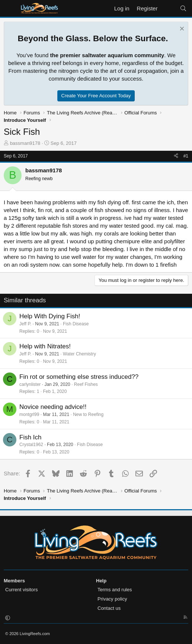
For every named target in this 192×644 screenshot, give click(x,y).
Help (101, 581)
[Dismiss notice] (181, 30)
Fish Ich (31, 437)
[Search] (183, 8)
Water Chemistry (79, 354)
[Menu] (10, 9)
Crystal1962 (31, 445)
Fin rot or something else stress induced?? (79, 377)
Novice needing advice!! (53, 407)
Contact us (109, 608)
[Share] (176, 156)
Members (14, 581)
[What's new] (168, 8)
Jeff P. (25, 324)
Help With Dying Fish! (50, 316)
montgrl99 (29, 414)
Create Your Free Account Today (96, 96)
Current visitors (21, 590)
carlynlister (30, 384)
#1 (186, 156)
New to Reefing (88, 414)
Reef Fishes (86, 384)
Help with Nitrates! (45, 346)
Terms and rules (115, 590)
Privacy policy (112, 599)
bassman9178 (25, 143)
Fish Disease (76, 324)
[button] (8, 618)
